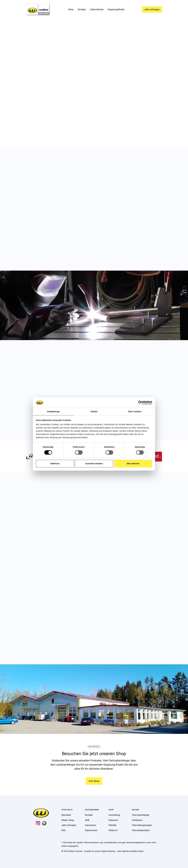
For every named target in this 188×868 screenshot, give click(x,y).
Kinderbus (137, 820)
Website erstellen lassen (133, 851)
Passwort (113, 820)
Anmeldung (114, 815)
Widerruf (113, 830)
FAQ (63, 830)
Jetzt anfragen (152, 9)
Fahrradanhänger (141, 815)
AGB (87, 820)
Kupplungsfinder (116, 9)
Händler (113, 825)
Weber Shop (68, 820)
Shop (71, 9)
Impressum (90, 825)
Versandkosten (111, 842)
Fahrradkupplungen (142, 825)
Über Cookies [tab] (135, 412)
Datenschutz (91, 830)
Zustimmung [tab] (53, 412)
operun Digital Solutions (105, 851)
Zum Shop (94, 781)
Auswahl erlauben (94, 464)
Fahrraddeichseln (141, 830)
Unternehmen (97, 9)
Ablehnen (55, 464)
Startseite (66, 815)
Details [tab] (94, 412)
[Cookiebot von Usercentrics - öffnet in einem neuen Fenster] (140, 403)
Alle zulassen (133, 464)
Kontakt (82, 9)
